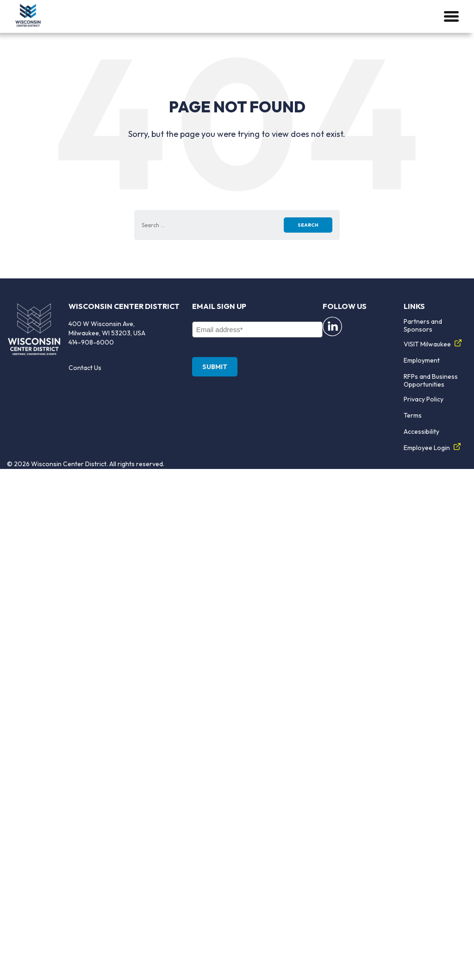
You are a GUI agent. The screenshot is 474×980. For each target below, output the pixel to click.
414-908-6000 (91, 342)
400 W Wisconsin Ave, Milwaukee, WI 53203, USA (107, 328)
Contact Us (85, 368)
